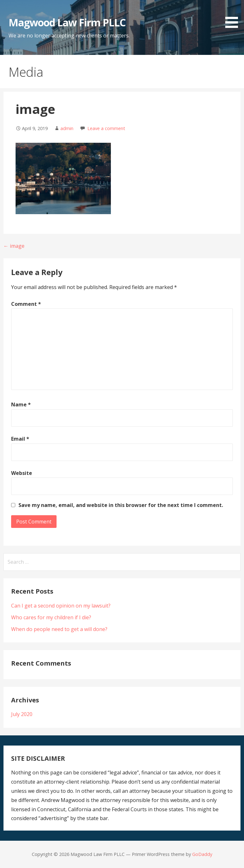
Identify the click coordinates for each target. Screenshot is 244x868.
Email (20, 439)
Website (22, 473)
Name (21, 404)
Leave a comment (106, 128)
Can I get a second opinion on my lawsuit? (61, 606)
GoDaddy (202, 854)
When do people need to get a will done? (59, 629)
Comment (26, 304)
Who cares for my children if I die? (51, 617)
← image (14, 246)
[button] (234, 15)
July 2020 (22, 714)
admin (67, 128)
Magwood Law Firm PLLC (67, 22)
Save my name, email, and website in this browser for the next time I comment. (121, 505)
